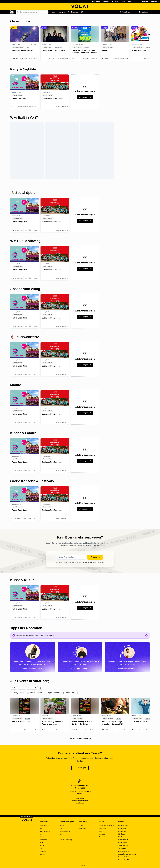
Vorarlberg (126, 12)
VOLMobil (116, 2)
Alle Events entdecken (80, 739)
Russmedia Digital (124, 857)
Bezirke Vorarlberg (66, 840)
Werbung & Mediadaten (106, 825)
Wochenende (73, 12)
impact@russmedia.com (80, 801)
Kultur (42, 846)
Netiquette (102, 834)
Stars (42, 848)
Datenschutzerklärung (88, 562)
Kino (61, 828)
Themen (43, 854)
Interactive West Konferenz (127, 854)
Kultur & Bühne (70, 693)
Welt (41, 834)
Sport (42, 843)
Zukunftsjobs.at (123, 846)
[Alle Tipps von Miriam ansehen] (127, 657)
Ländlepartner (123, 837)
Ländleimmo (122, 831)
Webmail (106, 2)
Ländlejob (122, 834)
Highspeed (96, 2)
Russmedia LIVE (124, 860)
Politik (42, 837)
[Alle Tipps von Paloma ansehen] (33, 657)
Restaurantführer (65, 831)
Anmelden (95, 557)
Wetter (62, 825)
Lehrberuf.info (123, 843)
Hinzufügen (142, 12)
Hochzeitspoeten (124, 840)
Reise (61, 834)
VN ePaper (155, 2)
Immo (130, 2)
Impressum (102, 828)
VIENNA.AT (122, 848)
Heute (53, 12)
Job (123, 2)
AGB (100, 831)
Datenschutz (103, 837)
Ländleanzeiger (123, 825)
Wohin (62, 837)
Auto (136, 2)
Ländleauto (122, 828)
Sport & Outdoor (52, 693)
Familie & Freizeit (35, 693)
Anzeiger (145, 2)
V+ (41, 828)
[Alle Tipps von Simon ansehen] (80, 657)
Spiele (81, 825)
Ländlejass (83, 828)
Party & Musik (18, 693)
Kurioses (43, 851)
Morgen (62, 12)
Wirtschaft (43, 840)
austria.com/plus (124, 851)
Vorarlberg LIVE (45, 831)
